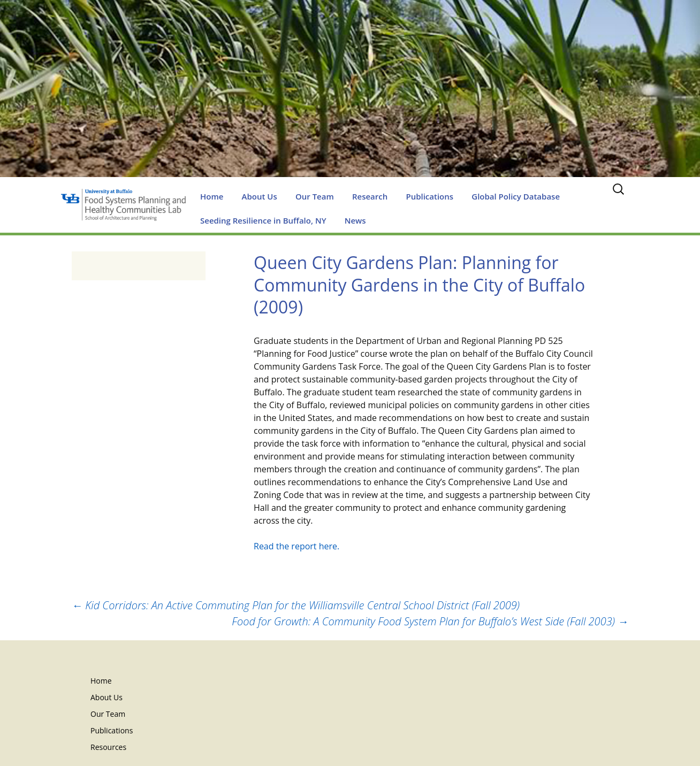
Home (212, 196)
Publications (429, 196)
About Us (260, 196)
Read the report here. (296, 546)
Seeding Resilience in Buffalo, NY (263, 220)
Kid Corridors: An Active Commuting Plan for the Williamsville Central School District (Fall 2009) (296, 605)
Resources (108, 747)
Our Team (315, 196)
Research (370, 196)
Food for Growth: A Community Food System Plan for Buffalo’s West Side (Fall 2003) (430, 621)
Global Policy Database (516, 196)
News (355, 220)
